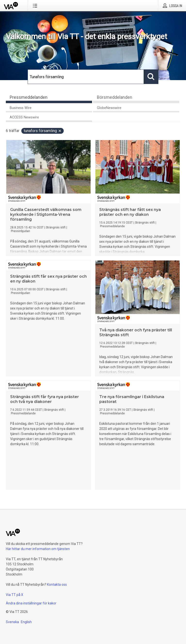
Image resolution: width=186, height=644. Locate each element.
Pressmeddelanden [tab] (29, 97)
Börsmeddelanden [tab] (115, 97)
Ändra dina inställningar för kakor (31, 603)
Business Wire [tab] (21, 108)
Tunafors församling (43, 131)
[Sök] (86, 77)
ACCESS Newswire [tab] (24, 117)
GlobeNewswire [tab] (109, 108)
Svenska (12, 622)
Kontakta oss (57, 585)
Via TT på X (15, 595)
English (26, 622)
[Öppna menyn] (36, 6)
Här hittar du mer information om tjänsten (38, 549)
